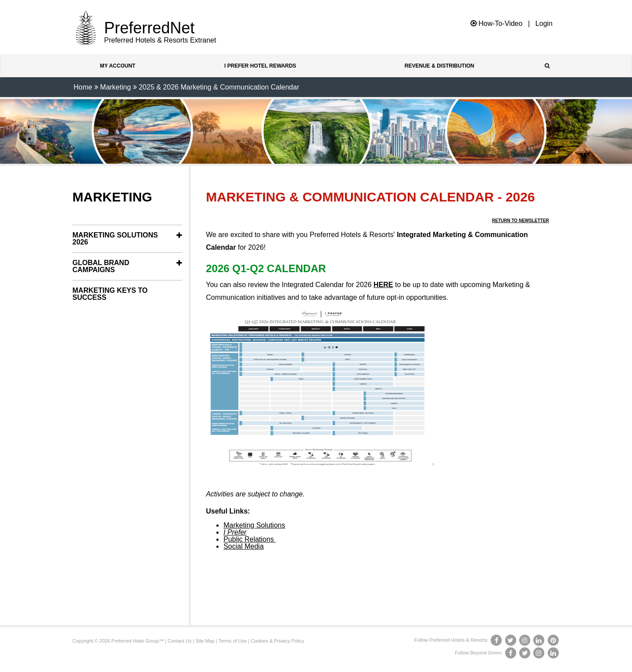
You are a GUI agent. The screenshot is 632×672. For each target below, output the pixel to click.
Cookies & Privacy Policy (277, 641)
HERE (383, 285)
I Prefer (235, 532)
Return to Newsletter (521, 221)
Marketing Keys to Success (110, 294)
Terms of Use (233, 641)
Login (544, 24)
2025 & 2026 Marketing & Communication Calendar (219, 87)
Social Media (244, 546)
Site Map (205, 641)
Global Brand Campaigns (101, 266)
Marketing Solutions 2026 (115, 239)
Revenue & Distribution (440, 66)
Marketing (115, 87)
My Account (118, 66)
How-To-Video (497, 23)
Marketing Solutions (254, 525)
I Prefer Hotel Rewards (260, 66)
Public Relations (250, 539)
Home (83, 87)
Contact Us (180, 641)
